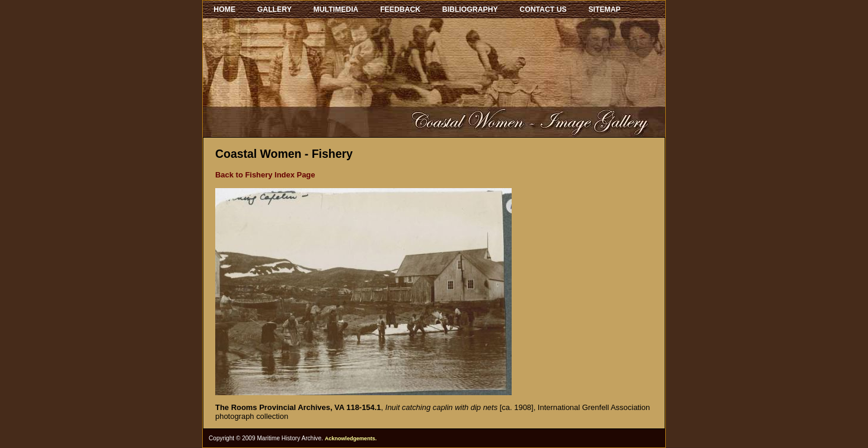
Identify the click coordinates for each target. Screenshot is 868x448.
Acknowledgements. (351, 439)
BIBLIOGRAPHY (470, 9)
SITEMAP (604, 9)
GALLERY (275, 9)
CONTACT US (543, 9)
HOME (224, 9)
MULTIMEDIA (336, 9)
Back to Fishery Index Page (265, 175)
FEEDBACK (400, 9)
